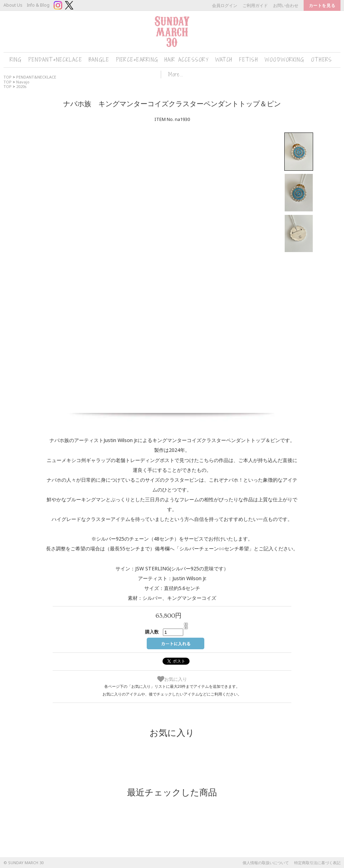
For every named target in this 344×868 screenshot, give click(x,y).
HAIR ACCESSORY (187, 60)
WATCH (224, 60)
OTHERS (322, 60)
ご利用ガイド (255, 5)
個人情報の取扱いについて (266, 863)
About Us (13, 5)
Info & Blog (38, 5)
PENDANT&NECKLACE (55, 60)
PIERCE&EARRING (137, 60)
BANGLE (99, 60)
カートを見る (322, 5)
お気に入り (172, 679)
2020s (21, 86)
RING (16, 60)
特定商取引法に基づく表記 (317, 863)
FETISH (249, 60)
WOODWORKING (285, 60)
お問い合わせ (286, 5)
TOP (8, 86)
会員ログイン (225, 5)
